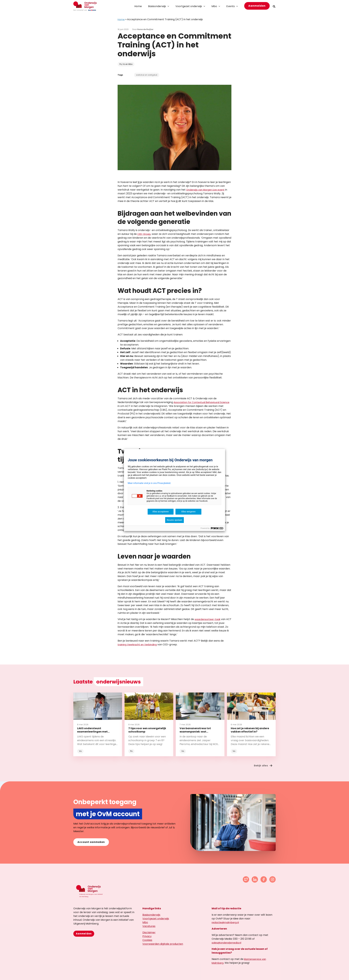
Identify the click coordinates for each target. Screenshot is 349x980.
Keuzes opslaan (174, 520)
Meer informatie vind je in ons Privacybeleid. (149, 483)
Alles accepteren (161, 512)
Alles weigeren (188, 512)
